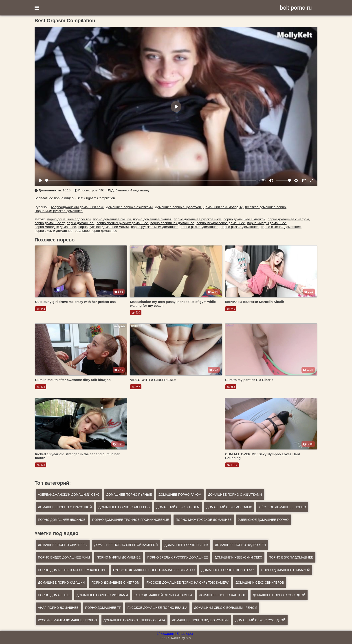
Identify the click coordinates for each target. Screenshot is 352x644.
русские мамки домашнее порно (67, 620)
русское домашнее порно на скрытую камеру (188, 583)
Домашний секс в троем (178, 507)
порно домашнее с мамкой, (245, 219)
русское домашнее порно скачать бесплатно (154, 570)
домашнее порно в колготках (228, 570)
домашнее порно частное (223, 595)
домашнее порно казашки (61, 583)
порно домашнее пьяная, (153, 219)
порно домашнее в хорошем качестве (72, 570)
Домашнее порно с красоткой (65, 507)
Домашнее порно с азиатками (235, 495)
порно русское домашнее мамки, (104, 227)
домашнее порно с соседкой (279, 595)
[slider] (151, 180)
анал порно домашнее (58, 608)
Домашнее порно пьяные (129, 495)
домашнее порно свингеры (63, 545)
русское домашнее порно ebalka (157, 608)
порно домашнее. (54, 595)
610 (136, 313)
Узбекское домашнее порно (264, 520)
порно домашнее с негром (115, 583)
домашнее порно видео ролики (200, 620)
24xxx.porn (165, 634)
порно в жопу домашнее (291, 557)
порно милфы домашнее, (267, 223)
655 (231, 387)
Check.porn (186, 634)
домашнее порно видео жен (240, 545)
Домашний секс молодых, (223, 207)
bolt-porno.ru (296, 8)
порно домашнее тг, (50, 223)
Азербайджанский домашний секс (69, 495)
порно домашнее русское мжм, (198, 219)
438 (41, 387)
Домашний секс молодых (229, 507)
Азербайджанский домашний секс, (78, 207)
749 (231, 309)
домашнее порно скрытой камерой (126, 545)
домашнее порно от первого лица (134, 620)
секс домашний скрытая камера (163, 595)
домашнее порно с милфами (102, 595)
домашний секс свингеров (260, 583)
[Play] (40, 180)
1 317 (232, 465)
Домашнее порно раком (180, 495)
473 (41, 465)
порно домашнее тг (103, 608)
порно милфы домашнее (119, 557)
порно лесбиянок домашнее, (173, 223)
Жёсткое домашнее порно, (266, 207)
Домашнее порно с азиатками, (130, 207)
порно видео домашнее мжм (64, 557)
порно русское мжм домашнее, (155, 227)
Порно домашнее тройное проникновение (131, 520)
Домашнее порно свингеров (124, 507)
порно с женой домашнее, (281, 227)
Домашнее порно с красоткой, (178, 207)
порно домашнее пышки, (112, 219)
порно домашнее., (81, 223)
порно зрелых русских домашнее (178, 557)
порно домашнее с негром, (289, 219)
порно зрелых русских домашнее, (123, 223)
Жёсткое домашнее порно (282, 507)
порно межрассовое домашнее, (221, 223)
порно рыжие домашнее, (240, 227)
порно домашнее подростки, (70, 219)
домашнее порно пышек (186, 545)
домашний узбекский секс (238, 557)
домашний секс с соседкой (260, 620)
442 (41, 309)
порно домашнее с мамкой (286, 570)
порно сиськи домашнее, (54, 231)
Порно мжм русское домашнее (59, 211)
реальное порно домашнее (96, 231)
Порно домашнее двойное (62, 520)
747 (136, 387)
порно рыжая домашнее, (200, 227)
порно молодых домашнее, (56, 227)
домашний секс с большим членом (225, 608)
